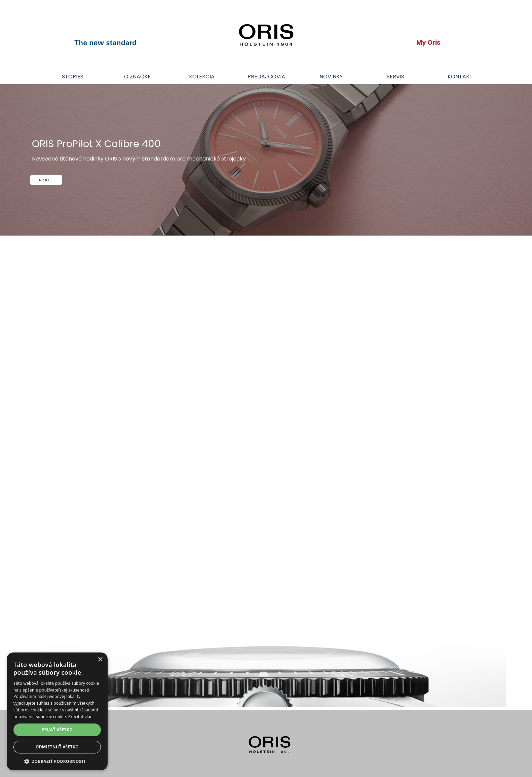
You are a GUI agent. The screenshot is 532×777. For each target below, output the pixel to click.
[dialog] (57, 711)
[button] (57, 761)
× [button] (100, 660)
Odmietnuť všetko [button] (57, 747)
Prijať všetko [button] (57, 730)
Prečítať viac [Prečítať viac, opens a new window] (80, 717)
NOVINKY (331, 77)
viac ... (46, 180)
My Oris (428, 43)
